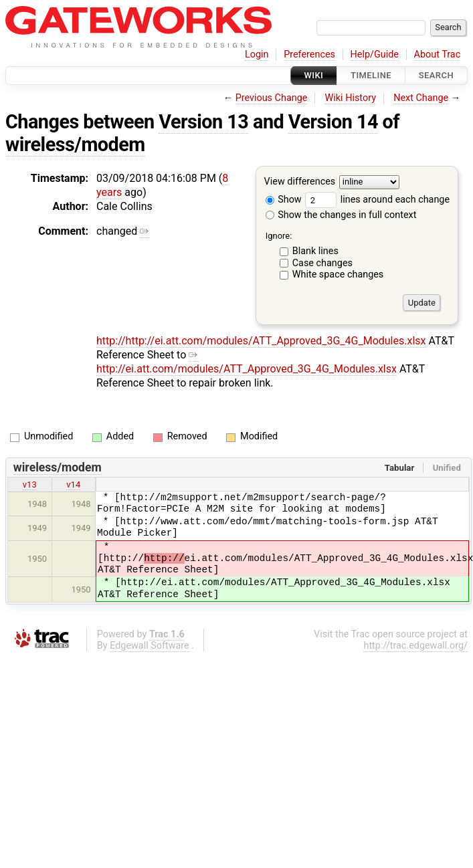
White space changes (338, 275)
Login (257, 55)
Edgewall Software (150, 646)
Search (436, 75)
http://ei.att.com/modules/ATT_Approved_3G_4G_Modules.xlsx (247, 362)
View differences (300, 182)
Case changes (322, 263)
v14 (73, 484)
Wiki (314, 75)
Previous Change (272, 98)
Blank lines (315, 251)
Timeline (371, 75)
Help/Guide (375, 55)
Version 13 (203, 122)
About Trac (438, 55)
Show (284, 200)
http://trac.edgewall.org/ (415, 646)
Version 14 (333, 122)
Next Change (421, 98)
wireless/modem (75, 144)
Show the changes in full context (341, 215)
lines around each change (377, 200)
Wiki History (351, 98)
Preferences (309, 55)
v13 (30, 484)
